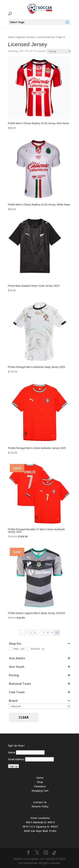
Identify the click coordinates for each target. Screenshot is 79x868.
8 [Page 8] (48, 632)
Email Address (16, 759)
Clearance (40, 786)
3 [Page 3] (35, 632)
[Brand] (40, 706)
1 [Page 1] (26, 632)
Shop (40, 782)
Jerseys (31, 37)
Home (11, 37)
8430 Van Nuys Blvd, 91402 (40, 831)
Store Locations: (40, 818)
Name (12, 752)
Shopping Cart (40, 791)
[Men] (10, 649)
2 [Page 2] (31, 632)
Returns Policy (40, 806)
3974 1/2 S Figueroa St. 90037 (40, 827)
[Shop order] (59, 51)
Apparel (21, 37)
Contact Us (40, 802)
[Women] (28, 649)
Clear (24, 717)
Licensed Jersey (46, 37)
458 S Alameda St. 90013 (40, 822)
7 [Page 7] (44, 632)
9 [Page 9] (52, 632)
